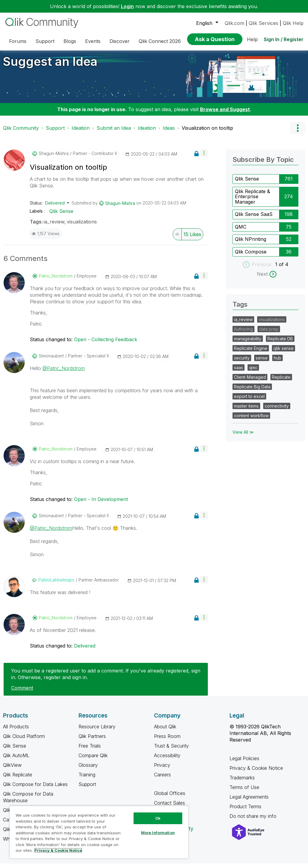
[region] (99, 832)
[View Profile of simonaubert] (51, 360)
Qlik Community (21, 132)
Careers (162, 779)
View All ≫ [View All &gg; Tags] (243, 437)
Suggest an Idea (50, 66)
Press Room (167, 741)
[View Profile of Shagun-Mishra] (54, 158)
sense (262, 362)
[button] (204, 158)
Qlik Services (263, 23)
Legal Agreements (249, 801)
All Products (16, 731)
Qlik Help (293, 23)
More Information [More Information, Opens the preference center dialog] (158, 833)
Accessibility (167, 760)
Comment (22, 692)
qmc (253, 372)
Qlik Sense (61, 216)
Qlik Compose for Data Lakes (35, 789)
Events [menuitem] (93, 41)
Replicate (281, 382)
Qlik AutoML (16, 760)
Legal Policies (244, 763)
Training (87, 779)
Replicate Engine (251, 353)
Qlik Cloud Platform (24, 741)
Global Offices (170, 798)
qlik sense (283, 353)
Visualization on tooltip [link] (207, 132)
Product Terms (245, 811)
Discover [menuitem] (120, 41)
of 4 (284, 269)
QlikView (12, 769)
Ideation (81, 132)
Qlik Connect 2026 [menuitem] (160, 41)
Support (55, 132)
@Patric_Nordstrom (64, 373)
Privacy (162, 769)
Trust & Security (171, 750)
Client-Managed (250, 382)
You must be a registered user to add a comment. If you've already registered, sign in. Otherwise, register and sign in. (106, 678)
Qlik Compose (251, 256)
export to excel (249, 401)
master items (246, 410)
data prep (269, 334)
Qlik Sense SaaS (254, 219)
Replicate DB (280, 343)
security (242, 362)
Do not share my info (254, 821)
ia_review (54, 226)
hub (277, 362)
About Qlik (165, 731)
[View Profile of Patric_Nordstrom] (56, 281)
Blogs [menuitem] (70, 41)
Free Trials (90, 750)
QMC (241, 231)
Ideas (169, 132)
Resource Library (97, 731)
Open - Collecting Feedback (106, 344)
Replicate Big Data (252, 391)
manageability (248, 343)
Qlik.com (234, 23)
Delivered (55, 207)
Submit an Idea (114, 132)
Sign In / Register (284, 39)
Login (127, 6)
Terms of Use (244, 792)
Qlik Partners (92, 741)
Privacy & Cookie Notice (256, 772)
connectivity (277, 410)
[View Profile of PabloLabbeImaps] (56, 584)
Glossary (88, 769)
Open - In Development (101, 504)
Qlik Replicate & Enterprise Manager (253, 201)
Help (252, 39)
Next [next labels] (262, 278)
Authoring (243, 334)
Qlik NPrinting (251, 244)
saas (239, 372)
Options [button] (297, 132)
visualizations (82, 226)
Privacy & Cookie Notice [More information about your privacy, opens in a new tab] (58, 850)
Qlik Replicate (18, 779)
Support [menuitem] (45, 41)
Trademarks (242, 782)
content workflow (251, 420)
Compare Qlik (93, 760)
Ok (158, 818)
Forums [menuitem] (18, 41)
